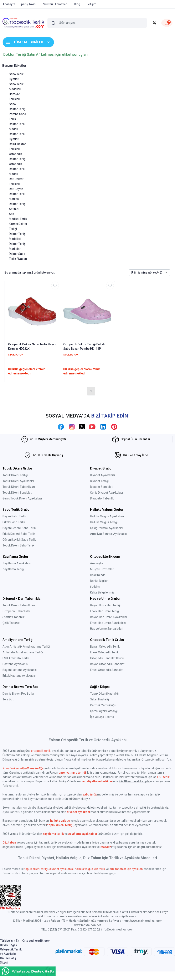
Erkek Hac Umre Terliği (105, 611)
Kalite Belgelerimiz (102, 592)
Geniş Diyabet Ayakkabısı (106, 493)
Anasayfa (97, 563)
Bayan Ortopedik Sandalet (107, 664)
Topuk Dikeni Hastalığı (104, 694)
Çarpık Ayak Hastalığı (104, 711)
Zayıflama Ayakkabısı (17, 563)
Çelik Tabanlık (11, 623)
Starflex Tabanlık (14, 617)
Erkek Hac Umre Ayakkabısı (108, 623)
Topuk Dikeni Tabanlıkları (19, 487)
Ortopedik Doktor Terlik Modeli (17, 169)
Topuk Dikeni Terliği (15, 475)
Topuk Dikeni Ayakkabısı (18, 481)
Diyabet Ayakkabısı (102, 475)
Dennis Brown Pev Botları (19, 694)
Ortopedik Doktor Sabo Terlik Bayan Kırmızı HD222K (32, 346)
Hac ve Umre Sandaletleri (107, 629)
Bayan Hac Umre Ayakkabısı (108, 617)
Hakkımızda (98, 575)
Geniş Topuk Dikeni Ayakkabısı (22, 498)
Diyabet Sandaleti (102, 487)
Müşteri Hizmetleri (102, 569)
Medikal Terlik (18, 219)
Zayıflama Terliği (13, 569)
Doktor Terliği (18, 109)
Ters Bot (8, 699)
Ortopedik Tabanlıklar (16, 611)
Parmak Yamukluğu (103, 705)
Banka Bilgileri (99, 581)
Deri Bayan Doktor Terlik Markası (17, 194)
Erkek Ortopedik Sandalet (107, 670)
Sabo (12, 104)
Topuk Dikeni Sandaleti (17, 493)
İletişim (95, 587)
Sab (12, 214)
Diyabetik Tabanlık (102, 498)
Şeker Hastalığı (100, 699)
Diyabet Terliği (99, 481)
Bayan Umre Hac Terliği (105, 605)
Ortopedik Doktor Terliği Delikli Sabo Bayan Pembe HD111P (84, 346)
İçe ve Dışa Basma (102, 717)
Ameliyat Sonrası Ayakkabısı (109, 534)
